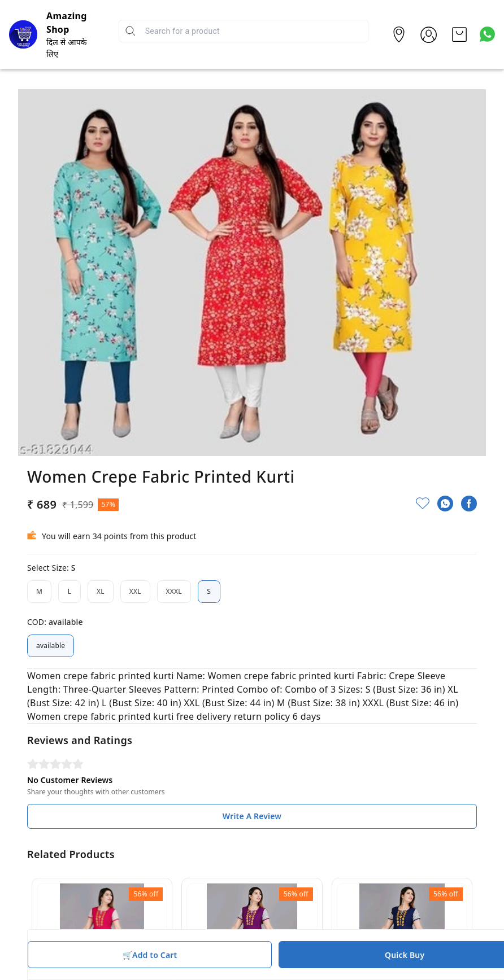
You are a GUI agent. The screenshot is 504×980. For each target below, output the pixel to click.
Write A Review (252, 816)
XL (101, 592)
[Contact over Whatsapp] (487, 34)
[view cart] (459, 34)
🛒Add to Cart (150, 955)
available (51, 646)
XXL (135, 592)
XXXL (174, 592)
